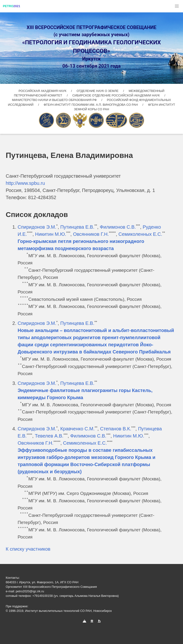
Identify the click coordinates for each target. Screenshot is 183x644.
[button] (177, 6)
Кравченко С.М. (77, 429)
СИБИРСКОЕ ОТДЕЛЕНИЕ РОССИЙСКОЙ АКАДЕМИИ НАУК (116, 95)
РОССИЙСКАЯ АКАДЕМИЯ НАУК (43, 91)
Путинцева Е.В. (77, 227)
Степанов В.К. (116, 429)
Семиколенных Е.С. (140, 234)
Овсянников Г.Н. (91, 234)
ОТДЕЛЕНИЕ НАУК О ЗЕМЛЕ (98, 91)
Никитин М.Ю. (51, 234)
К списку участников (28, 549)
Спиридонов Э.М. (37, 227)
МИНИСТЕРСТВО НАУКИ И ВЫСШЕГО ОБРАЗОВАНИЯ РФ (55, 100)
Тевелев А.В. (49, 436)
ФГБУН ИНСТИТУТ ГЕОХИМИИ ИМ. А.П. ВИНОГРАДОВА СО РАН (91, 105)
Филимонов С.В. (118, 227)
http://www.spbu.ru (25, 183)
